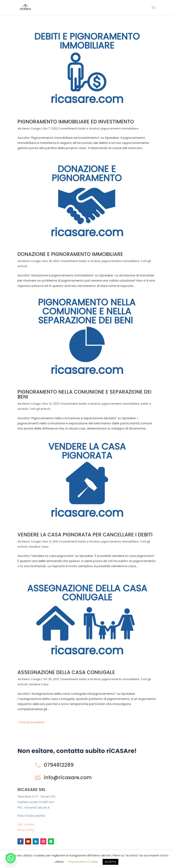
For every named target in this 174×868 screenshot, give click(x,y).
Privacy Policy (26, 830)
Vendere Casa (38, 547)
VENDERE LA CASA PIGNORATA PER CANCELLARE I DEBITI (85, 535)
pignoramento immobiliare (120, 129)
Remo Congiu (31, 129)
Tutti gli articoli (40, 409)
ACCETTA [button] (110, 862)
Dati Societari (26, 824)
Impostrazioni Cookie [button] (83, 862)
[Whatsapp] (11, 858)
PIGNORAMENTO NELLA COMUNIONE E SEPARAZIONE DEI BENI (84, 394)
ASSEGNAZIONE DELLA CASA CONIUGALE (66, 672)
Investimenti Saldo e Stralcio (80, 129)
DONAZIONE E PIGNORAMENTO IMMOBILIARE (70, 254)
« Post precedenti (31, 722)
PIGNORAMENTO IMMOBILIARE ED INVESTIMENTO (76, 122)
